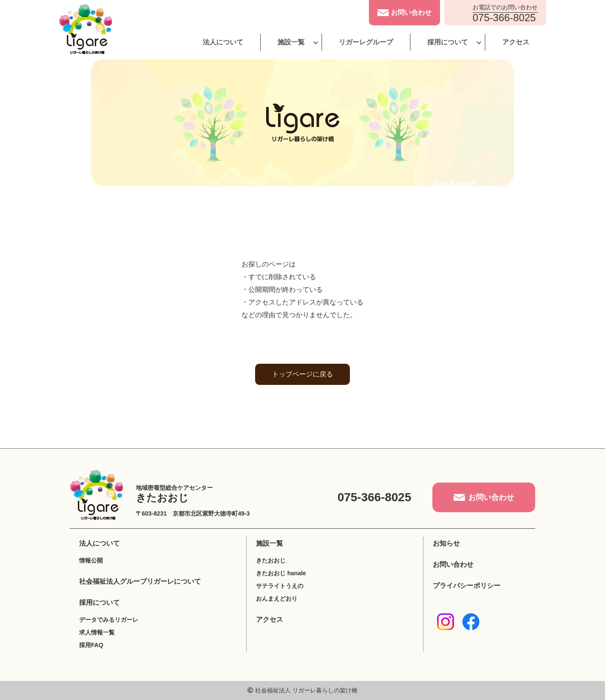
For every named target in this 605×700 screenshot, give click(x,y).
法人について (223, 42)
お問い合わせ (453, 564)
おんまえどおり (277, 598)
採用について (448, 42)
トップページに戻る (302, 374)
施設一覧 (291, 42)
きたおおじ (271, 560)
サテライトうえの (280, 586)
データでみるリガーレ (109, 620)
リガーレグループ (366, 42)
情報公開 (91, 560)
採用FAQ (91, 645)
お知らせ (446, 543)
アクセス (516, 42)
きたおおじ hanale (281, 573)
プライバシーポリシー (467, 586)
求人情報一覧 (97, 632)
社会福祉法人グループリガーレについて (140, 581)
